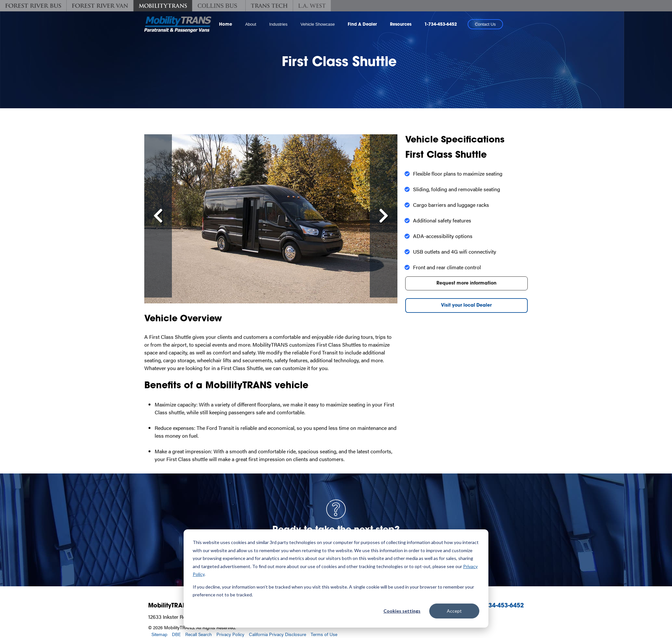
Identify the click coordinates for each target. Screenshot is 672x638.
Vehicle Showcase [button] (318, 24)
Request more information (466, 283)
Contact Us (485, 24)
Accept (454, 611)
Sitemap (159, 634)
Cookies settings (402, 611)
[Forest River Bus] (33, 6)
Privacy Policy (230, 634)
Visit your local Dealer (466, 306)
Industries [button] (278, 24)
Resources (401, 25)
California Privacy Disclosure (278, 634)
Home (226, 25)
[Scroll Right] (384, 216)
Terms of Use (324, 634)
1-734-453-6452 (441, 25)
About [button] (251, 24)
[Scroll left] (158, 216)
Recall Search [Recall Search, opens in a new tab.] (199, 634)
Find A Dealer (362, 25)
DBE (176, 634)
